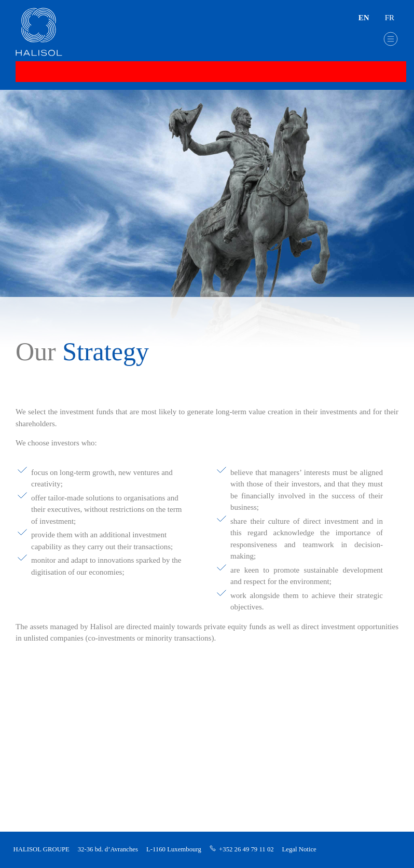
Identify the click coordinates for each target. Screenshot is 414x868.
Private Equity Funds (57, 715)
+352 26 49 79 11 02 (246, 849)
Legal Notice (299, 849)
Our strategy (46, 697)
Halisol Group (48, 658)
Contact (36, 750)
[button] (391, 39)
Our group (40, 677)
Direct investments (54, 732)
